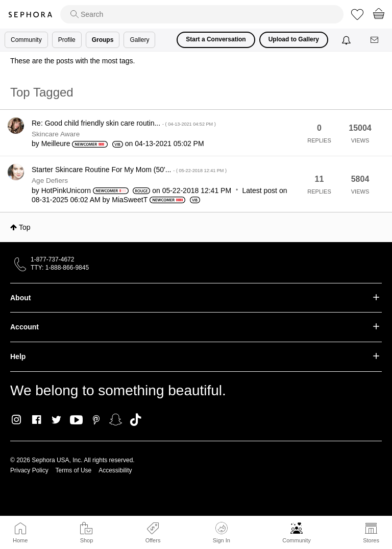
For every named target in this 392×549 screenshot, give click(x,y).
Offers (153, 540)
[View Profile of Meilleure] (56, 144)
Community (297, 540)
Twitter (56, 420)
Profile (67, 40)
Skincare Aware (56, 134)
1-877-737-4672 (52, 259)
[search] (202, 14)
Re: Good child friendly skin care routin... (124, 123)
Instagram (17, 420)
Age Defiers (50, 181)
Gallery (139, 40)
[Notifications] (347, 40)
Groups (103, 40)
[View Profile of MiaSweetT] (130, 200)
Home (20, 540)
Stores (371, 540)
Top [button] (25, 227)
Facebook (36, 420)
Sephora (30, 15)
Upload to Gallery (294, 39)
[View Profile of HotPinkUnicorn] (66, 190)
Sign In (222, 533)
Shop (87, 540)
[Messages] (375, 40)
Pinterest (96, 420)
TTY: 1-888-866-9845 (60, 268)
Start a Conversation (216, 39)
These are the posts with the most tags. (72, 61)
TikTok (136, 420)
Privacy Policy (29, 470)
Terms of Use (74, 470)
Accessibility (115, 470)
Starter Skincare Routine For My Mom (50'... (129, 170)
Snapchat (116, 420)
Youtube (76, 420)
